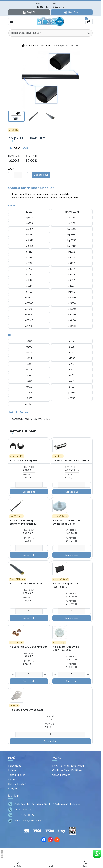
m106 (29, 347)
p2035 (29, 398)
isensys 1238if (72, 212)
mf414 (72, 275)
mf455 (72, 292)
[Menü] (12, 22)
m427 (72, 387)
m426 (29, 387)
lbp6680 (72, 246)
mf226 (29, 263)
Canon (12, 206)
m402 (29, 381)
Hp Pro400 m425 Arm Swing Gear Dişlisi (66, 522)
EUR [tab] (25, 148)
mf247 (72, 269)
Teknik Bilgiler (16, 775)
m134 (29, 358)
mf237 (29, 269)
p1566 (29, 393)
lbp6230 (29, 235)
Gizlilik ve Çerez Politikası (67, 770)
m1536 (72, 358)
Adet (11, 169)
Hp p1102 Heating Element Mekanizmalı (23, 522)
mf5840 (29, 303)
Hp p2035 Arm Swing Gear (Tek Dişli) (66, 648)
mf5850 (72, 303)
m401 (29, 375)
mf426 (72, 280)
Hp (10, 335)
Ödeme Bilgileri (17, 784)
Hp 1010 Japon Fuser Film (26, 584)
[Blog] (57, 840)
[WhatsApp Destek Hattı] (97, 854)
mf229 (72, 263)
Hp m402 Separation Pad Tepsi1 (66, 585)
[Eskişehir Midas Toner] (50, 22)
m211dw (29, 404)
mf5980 (29, 315)
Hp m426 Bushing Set (23, 461)
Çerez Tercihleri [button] (61, 775)
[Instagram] (50, 840)
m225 (29, 370)
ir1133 (29, 212)
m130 (72, 353)
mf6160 (72, 320)
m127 (29, 353)
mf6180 (29, 326)
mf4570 (29, 298)
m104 (72, 341)
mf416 (29, 280)
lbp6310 (29, 240)
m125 (72, 347)
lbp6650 (72, 240)
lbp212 (29, 218)
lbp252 (29, 229)
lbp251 (72, 223)
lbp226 (72, 218)
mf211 (29, 252)
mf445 (72, 286)
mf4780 (72, 298)
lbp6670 (29, 246)
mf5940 (72, 309)
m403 (72, 381)
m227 (72, 370)
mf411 (29, 275)
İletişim (12, 789)
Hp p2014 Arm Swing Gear (26, 710)
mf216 (29, 258)
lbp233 (29, 223)
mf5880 (29, 309)
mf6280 (72, 326)
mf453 (29, 292)
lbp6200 (72, 229)
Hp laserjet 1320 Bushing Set (28, 647)
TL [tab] (10, 148)
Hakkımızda (15, 766)
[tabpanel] (50, 159)
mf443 (29, 286)
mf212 (72, 252)
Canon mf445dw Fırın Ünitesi (71, 461)
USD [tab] (17, 148)
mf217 (72, 258)
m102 (29, 341)
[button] (50, 80)
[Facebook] (44, 840)
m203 (72, 364)
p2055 (72, 398)
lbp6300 (72, 235)
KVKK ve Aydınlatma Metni (68, 766)
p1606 (72, 393)
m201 (29, 364)
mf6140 (72, 315)
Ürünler (12, 770)
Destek (13, 780)
